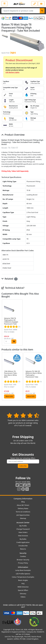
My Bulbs (23, 539)
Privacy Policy (23, 563)
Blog (23, 502)
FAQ (23, 584)
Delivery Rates (23, 508)
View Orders (23, 532)
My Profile (23, 526)
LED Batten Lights (12, 72)
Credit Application (23, 542)
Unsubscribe (23, 546)
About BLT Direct (23, 505)
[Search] (42, 11)
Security (23, 553)
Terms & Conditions (23, 512)
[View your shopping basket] (41, 4)
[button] (43, 322)
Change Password (23, 529)
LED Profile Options (23, 574)
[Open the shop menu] (4, 4)
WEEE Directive (23, 587)
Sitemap (23, 518)
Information (23, 567)
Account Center (23, 523)
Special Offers (23, 590)
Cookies (23, 556)
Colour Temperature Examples (23, 577)
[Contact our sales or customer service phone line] (34, 4)
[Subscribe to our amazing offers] (23, 461)
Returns (23, 549)
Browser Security (23, 560)
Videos (23, 597)
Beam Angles (23, 580)
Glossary (23, 594)
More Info (9, 396)
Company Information (23, 499)
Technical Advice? (13, 288)
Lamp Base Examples (23, 570)
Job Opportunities (23, 515)
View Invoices (23, 536)
